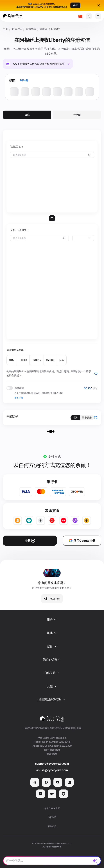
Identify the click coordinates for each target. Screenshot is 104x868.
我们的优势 (52, 660)
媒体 (52, 633)
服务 (52, 620)
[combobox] (83, 238)
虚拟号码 (31, 29)
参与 (75, 5)
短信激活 (17, 29)
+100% (23, 360)
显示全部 (24, 80)
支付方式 (54, 457)
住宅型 (77, 115)
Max (62, 360)
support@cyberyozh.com (52, 764)
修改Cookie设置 (52, 808)
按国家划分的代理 (52, 700)
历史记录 (87, 418)
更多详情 (19, 398)
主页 (5, 29)
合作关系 (52, 673)
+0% (11, 360)
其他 (52, 686)
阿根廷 (43, 29)
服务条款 (52, 826)
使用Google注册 (82, 541)
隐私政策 (52, 817)
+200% (37, 360)
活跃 (75, 418)
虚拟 (27, 115)
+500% (50, 360)
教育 (52, 646)
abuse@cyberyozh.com (52, 770)
